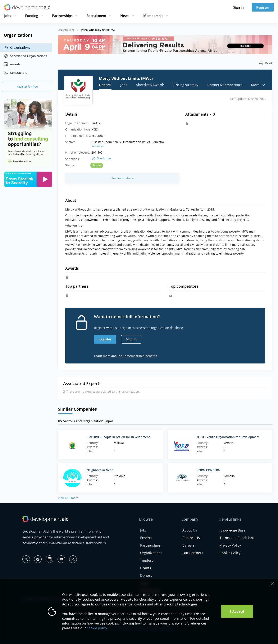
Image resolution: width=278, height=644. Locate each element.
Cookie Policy (230, 553)
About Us (190, 530)
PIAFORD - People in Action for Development (118, 437)
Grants (146, 568)
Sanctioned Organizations (25, 56)
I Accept (237, 611)
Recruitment (96, 16)
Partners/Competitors (225, 85)
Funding (32, 16)
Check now (104, 158)
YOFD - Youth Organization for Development (228, 437)
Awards (12, 64)
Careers (189, 545)
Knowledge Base (233, 530)
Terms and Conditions (237, 538)
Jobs (8, 16)
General (105, 85)
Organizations (17, 48)
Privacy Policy (230, 545)
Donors (146, 575)
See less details (122, 178)
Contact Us (191, 538)
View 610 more (68, 498)
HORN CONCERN (208, 470)
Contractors (15, 73)
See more (98, 146)
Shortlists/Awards (150, 85)
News (125, 16)
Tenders (147, 560)
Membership (153, 16)
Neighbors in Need (100, 470)
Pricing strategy (186, 85)
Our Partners (193, 553)
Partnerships (62, 16)
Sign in (238, 7)
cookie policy (97, 628)
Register (263, 7)
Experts (146, 538)
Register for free (27, 87)
